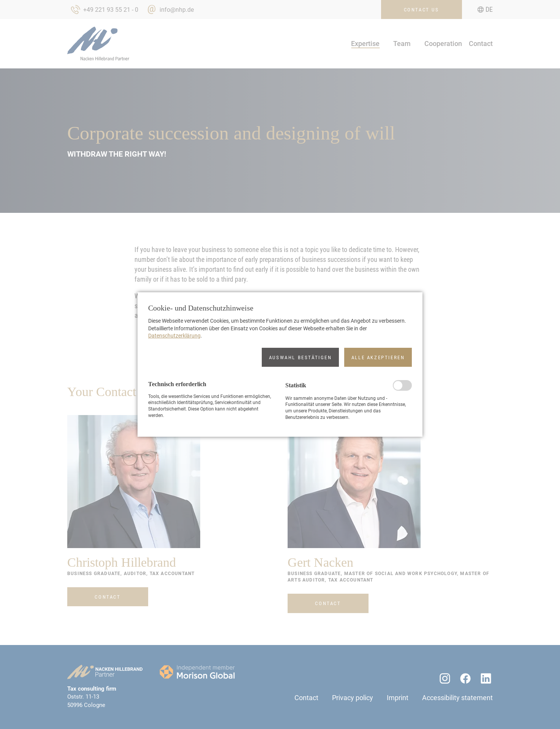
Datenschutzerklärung (174, 336)
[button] (300, 357)
